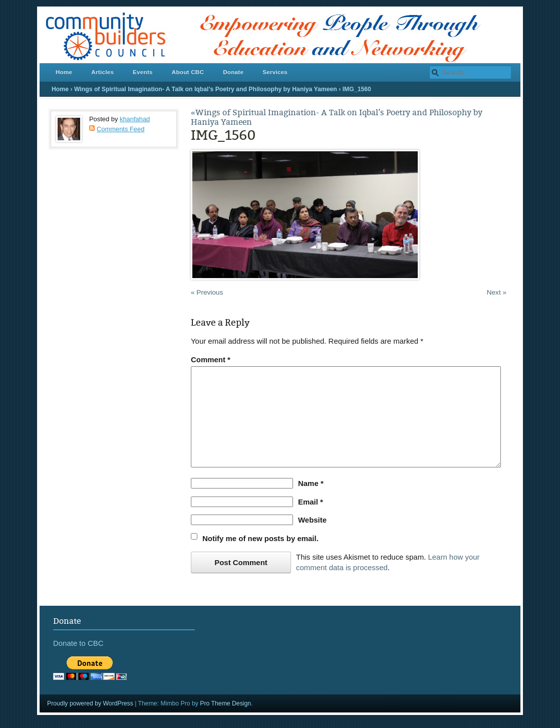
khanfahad (135, 119)
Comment (211, 359)
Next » (497, 292)
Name (311, 483)
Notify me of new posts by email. (260, 538)
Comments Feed (120, 129)
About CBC (188, 72)
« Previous (207, 292)
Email (311, 502)
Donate (233, 72)
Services (275, 72)
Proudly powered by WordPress (90, 703)
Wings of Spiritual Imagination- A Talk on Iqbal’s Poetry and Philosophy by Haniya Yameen (206, 89)
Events (143, 72)
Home (64, 72)
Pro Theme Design (225, 703)
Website (312, 520)
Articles (102, 72)
